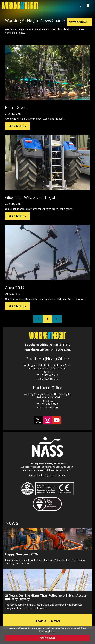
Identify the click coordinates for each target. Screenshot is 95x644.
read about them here (56, 628)
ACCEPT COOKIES (47, 638)
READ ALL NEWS (47, 621)
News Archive (80, 22)
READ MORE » (17, 126)
